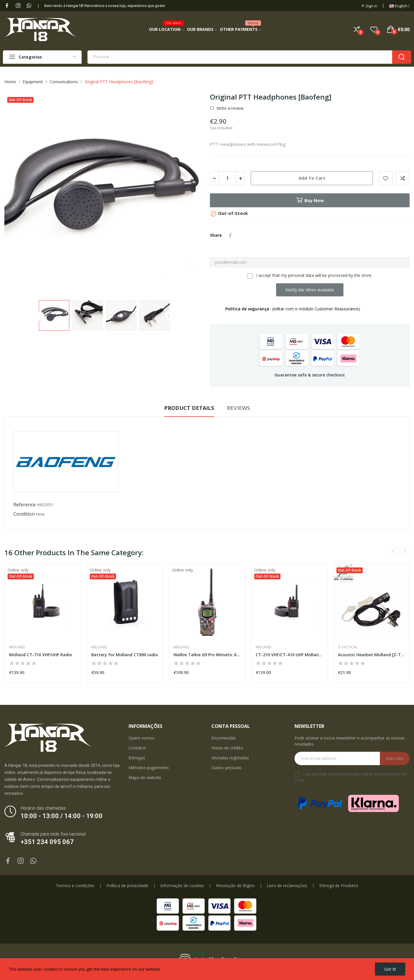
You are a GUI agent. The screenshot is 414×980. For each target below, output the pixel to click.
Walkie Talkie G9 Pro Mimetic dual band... (207, 655)
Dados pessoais (227, 768)
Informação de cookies (182, 886)
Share (230, 235)
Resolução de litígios (235, 886)
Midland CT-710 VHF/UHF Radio (41, 655)
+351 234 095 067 (47, 842)
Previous (39, 316)
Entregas (137, 758)
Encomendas (224, 738)
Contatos (137, 748)
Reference (24, 505)
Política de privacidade (127, 886)
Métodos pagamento (149, 768)
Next (169, 316)
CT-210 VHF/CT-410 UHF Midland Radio (289, 655)
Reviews (238, 408)
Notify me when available (310, 290)
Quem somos (142, 738)
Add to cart (312, 178)
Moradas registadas (230, 758)
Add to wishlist (386, 178)
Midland (17, 647)
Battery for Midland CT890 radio (125, 655)
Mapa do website (145, 778)
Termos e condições (75, 886)
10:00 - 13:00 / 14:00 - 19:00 (62, 816)
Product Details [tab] (189, 408)
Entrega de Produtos (339, 886)
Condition (24, 514)
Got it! (390, 969)
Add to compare (403, 178)
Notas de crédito (227, 748)
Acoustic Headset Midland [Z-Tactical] (371, 655)
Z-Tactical (348, 647)
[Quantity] (227, 178)
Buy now (310, 200)
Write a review (229, 108)
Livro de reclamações (287, 886)
